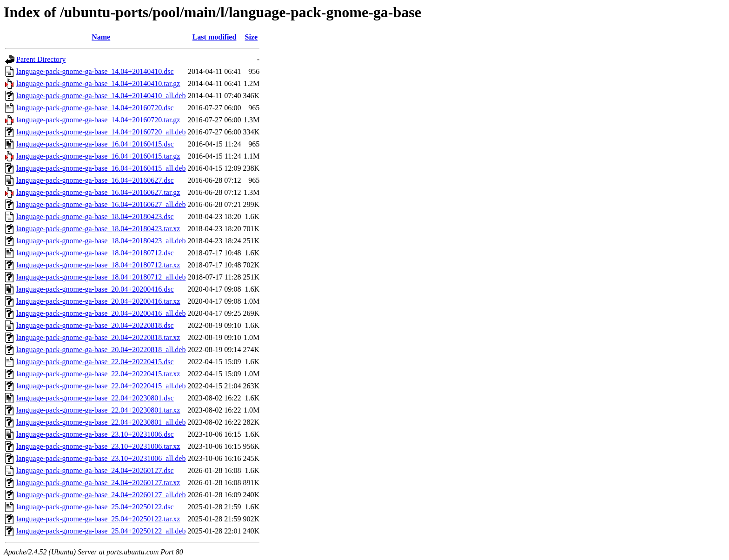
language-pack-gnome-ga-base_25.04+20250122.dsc (95, 507)
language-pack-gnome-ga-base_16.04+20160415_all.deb (101, 168)
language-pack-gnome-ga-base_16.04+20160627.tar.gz (98, 192)
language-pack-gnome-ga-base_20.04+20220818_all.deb (101, 350)
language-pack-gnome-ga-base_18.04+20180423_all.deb (101, 241)
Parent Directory (41, 59)
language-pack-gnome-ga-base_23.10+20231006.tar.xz (98, 446)
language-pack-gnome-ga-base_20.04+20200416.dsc (95, 289)
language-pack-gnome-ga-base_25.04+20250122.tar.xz (98, 519)
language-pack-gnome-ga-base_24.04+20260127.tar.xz (98, 483)
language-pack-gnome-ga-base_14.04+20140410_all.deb (101, 96)
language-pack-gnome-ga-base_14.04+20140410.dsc (95, 71)
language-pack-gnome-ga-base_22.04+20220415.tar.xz (98, 374)
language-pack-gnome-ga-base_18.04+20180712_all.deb (101, 277)
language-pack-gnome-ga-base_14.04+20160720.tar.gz (98, 120)
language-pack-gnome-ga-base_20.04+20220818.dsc (95, 325)
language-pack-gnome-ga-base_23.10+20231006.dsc (95, 434)
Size (252, 37)
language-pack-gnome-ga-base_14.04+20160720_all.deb (101, 132)
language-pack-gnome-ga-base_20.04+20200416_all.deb (101, 313)
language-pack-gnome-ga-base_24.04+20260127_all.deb (101, 495)
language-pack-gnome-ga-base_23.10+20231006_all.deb (101, 458)
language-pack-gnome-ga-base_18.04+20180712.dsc (95, 253)
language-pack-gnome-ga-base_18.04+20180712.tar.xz (98, 265)
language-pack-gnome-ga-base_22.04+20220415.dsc (95, 362)
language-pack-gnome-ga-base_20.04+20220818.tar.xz (98, 337)
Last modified (215, 37)
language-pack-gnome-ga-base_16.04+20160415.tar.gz (98, 156)
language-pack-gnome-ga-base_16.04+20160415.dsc (95, 144)
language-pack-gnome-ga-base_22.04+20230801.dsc (95, 398)
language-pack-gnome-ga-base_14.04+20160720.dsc (95, 108)
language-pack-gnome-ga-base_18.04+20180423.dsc (95, 217)
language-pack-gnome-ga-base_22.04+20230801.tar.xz (98, 410)
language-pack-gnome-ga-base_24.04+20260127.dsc (95, 470)
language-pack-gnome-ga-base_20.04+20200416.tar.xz (98, 301)
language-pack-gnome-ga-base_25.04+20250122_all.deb (101, 531)
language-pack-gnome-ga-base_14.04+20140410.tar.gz (98, 83)
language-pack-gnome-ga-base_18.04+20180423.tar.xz (98, 229)
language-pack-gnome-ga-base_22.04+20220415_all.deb (101, 386)
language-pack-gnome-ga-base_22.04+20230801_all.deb (101, 422)
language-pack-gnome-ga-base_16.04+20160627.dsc (95, 180)
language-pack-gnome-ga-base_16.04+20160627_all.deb (101, 204)
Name (101, 37)
